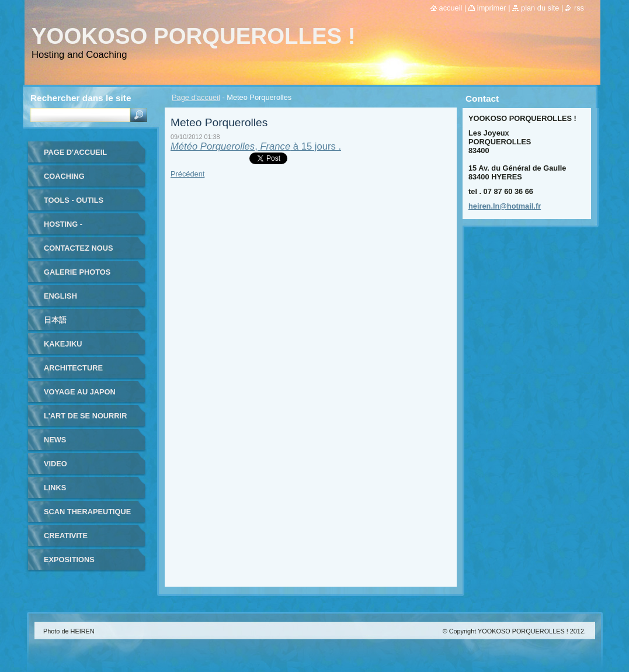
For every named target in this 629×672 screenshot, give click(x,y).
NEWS (55, 440)
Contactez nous (78, 248)
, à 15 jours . (256, 146)
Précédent (187, 174)
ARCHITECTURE (73, 368)
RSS (579, 8)
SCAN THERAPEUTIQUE (87, 512)
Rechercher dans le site (81, 98)
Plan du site (540, 8)
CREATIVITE (66, 536)
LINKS (55, 488)
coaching (64, 176)
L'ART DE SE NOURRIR (85, 416)
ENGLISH (60, 296)
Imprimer (492, 8)
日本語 (55, 320)
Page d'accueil (196, 97)
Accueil (451, 8)
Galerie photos (77, 272)
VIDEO (55, 464)
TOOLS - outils (74, 200)
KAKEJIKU (63, 344)
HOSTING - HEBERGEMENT (73, 228)
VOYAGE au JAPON (80, 392)
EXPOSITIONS (69, 560)
